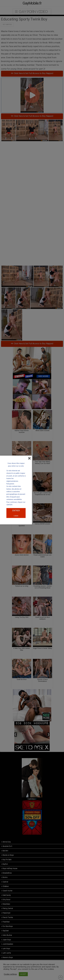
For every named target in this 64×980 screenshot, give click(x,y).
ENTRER (16, 511)
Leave (16, 516)
